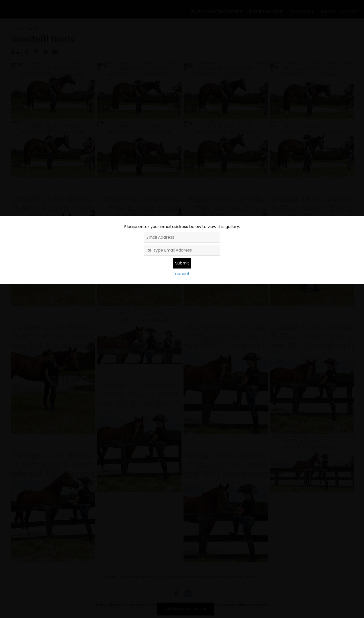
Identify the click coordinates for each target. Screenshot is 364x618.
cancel (182, 274)
